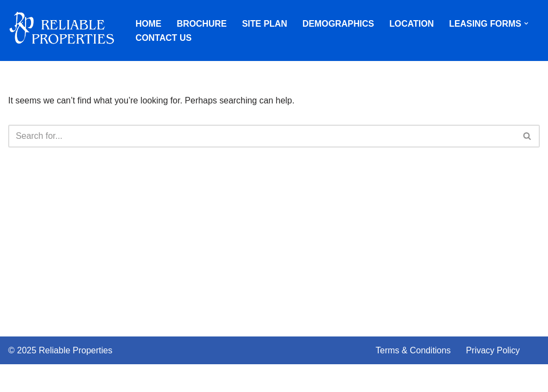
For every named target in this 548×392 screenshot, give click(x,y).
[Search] (262, 136)
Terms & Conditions (413, 378)
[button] (528, 23)
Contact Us (164, 38)
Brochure (202, 23)
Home (149, 23)
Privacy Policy (494, 378)
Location (412, 23)
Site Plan (265, 23)
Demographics (339, 23)
